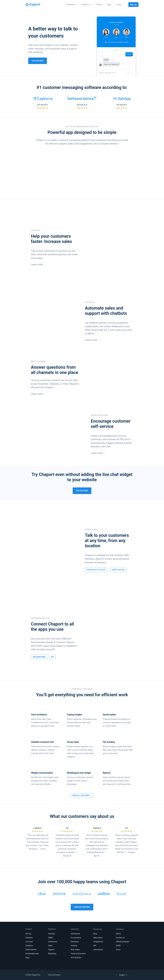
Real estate (75, 950)
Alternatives (98, 950)
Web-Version (118, 570)
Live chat (29, 942)
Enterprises (53, 942)
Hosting (74, 946)
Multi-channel (31, 950)
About (118, 934)
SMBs (50, 938)
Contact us (120, 938)
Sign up (133, 5)
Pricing (99, 4)
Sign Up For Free (82, 907)
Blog (95, 934)
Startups (52, 934)
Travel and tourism (78, 954)
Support (51, 950)
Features (85, 4)
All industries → (77, 958)
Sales (50, 946)
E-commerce (76, 938)
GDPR (118, 946)
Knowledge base (32, 954)
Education (75, 942)
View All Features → (82, 795)
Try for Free (38, 61)
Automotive (75, 934)
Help (109, 4)
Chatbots (29, 946)
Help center (98, 938)
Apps (28, 958)
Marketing (52, 954)
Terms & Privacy (54, 975)
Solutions (70, 4)
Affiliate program (123, 942)
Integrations (39, 657)
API (52, 657)
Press (118, 950)
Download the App (96, 570)
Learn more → (38, 264)
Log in (119, 4)
